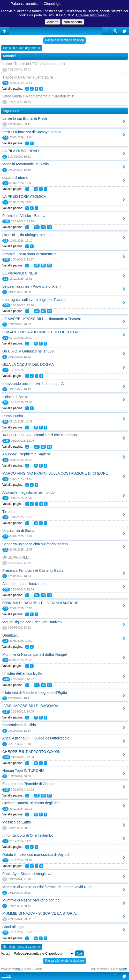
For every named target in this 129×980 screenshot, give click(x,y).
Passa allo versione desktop (64, 40)
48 (37, 265)
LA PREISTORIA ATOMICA (24, 196)
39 (49, 595)
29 (43, 227)
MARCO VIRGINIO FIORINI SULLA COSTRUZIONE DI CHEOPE (55, 473)
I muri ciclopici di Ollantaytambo (28, 835)
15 (43, 447)
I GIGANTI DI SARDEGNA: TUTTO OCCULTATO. (42, 332)
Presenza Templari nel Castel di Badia (33, 570)
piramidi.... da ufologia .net (24, 235)
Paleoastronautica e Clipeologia (36, 4)
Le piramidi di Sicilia (18, 531)
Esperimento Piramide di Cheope (29, 784)
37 (37, 595)
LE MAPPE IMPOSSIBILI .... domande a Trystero (42, 319)
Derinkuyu (10, 635)
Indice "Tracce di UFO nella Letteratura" (34, 64)
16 (49, 447)
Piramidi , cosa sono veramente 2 (29, 254)
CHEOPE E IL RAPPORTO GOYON (31, 752)
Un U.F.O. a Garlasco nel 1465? (28, 351)
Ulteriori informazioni (93, 15)
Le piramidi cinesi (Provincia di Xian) (32, 286)
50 (49, 265)
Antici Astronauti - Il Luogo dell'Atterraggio (36, 738)
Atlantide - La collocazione (23, 584)
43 (49, 311)
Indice (6, 976)
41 (37, 311)
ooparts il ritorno (15, 178)
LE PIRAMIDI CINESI (20, 273)
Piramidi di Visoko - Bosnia (24, 216)
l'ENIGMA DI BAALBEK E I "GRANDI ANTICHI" (40, 603)
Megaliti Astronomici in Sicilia (26, 164)
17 (49, 685)
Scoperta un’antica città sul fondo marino (35, 544)
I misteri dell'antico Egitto (22, 673)
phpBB (19, 969)
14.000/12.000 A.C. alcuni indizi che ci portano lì (41, 435)
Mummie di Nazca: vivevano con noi (31, 900)
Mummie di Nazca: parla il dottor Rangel (35, 654)
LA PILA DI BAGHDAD (21, 151)
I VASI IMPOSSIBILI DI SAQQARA (30, 706)
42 (43, 311)
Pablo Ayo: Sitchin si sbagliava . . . (30, 874)
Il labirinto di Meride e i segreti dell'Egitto (35, 693)
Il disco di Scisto (15, 397)
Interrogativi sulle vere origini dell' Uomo (34, 300)
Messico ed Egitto (17, 822)
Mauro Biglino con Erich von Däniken (32, 622)
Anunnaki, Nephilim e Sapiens (26, 454)
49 (43, 265)
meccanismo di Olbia (19, 725)
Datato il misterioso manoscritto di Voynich (36, 855)
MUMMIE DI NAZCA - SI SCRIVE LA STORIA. (40, 913)
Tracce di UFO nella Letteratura (28, 77)
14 (37, 447)
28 (37, 227)
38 (43, 595)
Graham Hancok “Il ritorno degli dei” (31, 803)
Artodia (123, 969)
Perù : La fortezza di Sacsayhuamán (32, 132)
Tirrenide (9, 512)
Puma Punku (13, 416)
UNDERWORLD (16, 557)
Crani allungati (14, 927)
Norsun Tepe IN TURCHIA (23, 771)
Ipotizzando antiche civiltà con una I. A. (33, 384)
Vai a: (5, 954)
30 (49, 227)
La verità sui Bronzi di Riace (25, 118)
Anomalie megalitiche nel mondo (28, 492)
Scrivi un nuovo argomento (22, 48)
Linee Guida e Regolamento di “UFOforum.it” (38, 96)
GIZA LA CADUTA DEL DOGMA (28, 364)
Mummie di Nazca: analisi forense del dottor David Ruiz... (48, 887)
